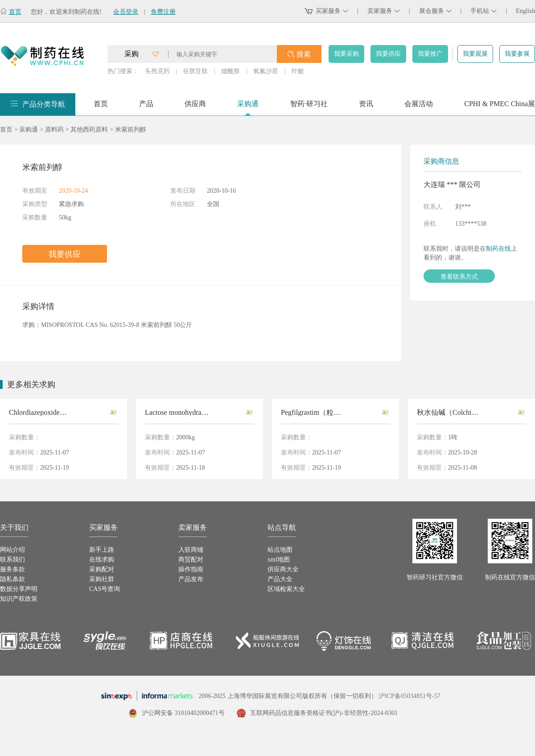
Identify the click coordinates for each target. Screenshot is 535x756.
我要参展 (517, 54)
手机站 (484, 11)
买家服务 (332, 11)
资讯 (366, 107)
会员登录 (126, 12)
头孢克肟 (157, 71)
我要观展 (475, 54)
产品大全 (280, 579)
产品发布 (191, 579)
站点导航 (282, 527)
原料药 (54, 130)
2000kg (185, 437)
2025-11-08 (463, 468)
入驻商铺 (191, 550)
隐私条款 (12, 579)
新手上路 (102, 550)
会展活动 (419, 107)
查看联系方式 (459, 277)
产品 (146, 107)
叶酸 (298, 71)
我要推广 (430, 54)
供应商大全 (283, 569)
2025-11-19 (55, 468)
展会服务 (435, 11)
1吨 (453, 437)
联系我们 (12, 560)
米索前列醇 (131, 130)
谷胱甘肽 (195, 71)
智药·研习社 (309, 107)
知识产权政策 (19, 599)
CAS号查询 (105, 589)
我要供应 (388, 54)
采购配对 (102, 569)
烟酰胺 (230, 71)
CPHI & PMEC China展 (500, 107)
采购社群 (102, 579)
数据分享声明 (19, 589)
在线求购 (102, 560)
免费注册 (163, 12)
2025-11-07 (55, 452)
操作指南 (191, 569)
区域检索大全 (286, 589)
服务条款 (12, 569)
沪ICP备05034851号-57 (409, 696)
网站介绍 (12, 550)
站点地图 (280, 550)
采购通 (248, 107)
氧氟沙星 (266, 71)
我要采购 (346, 54)
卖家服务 (384, 11)
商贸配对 (191, 560)
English (525, 11)
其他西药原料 (89, 130)
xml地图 (279, 560)
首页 (15, 12)
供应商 (195, 107)
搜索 (304, 54)
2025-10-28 (463, 452)
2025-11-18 (191, 468)
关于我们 (14, 527)
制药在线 (498, 249)
